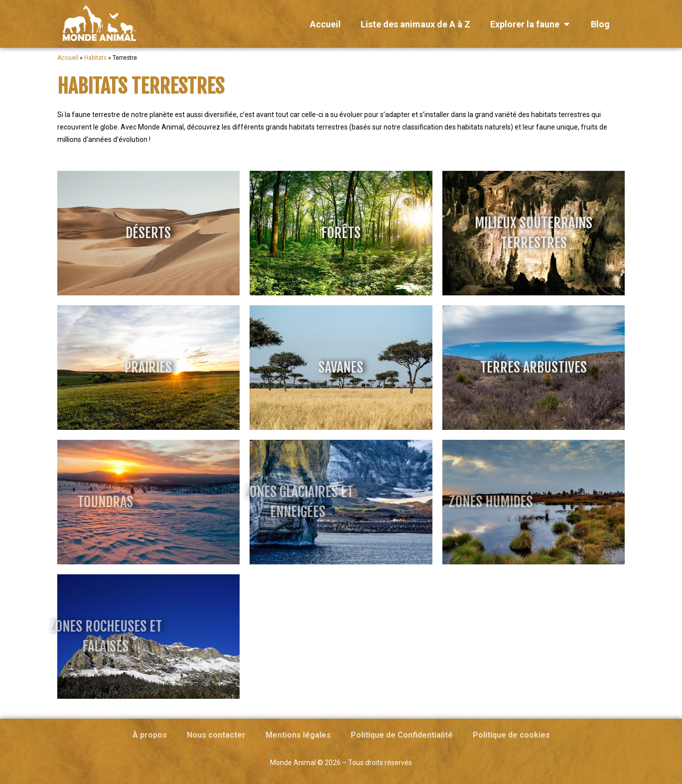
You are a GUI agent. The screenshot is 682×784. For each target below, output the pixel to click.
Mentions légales (298, 735)
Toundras (29, 502)
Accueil (68, 58)
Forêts (341, 233)
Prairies (148, 367)
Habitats (95, 58)
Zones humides (414, 502)
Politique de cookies (511, 735)
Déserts (148, 233)
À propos (150, 735)
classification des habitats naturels (456, 127)
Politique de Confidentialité (402, 735)
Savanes (341, 367)
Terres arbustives (534, 367)
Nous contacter (216, 735)
